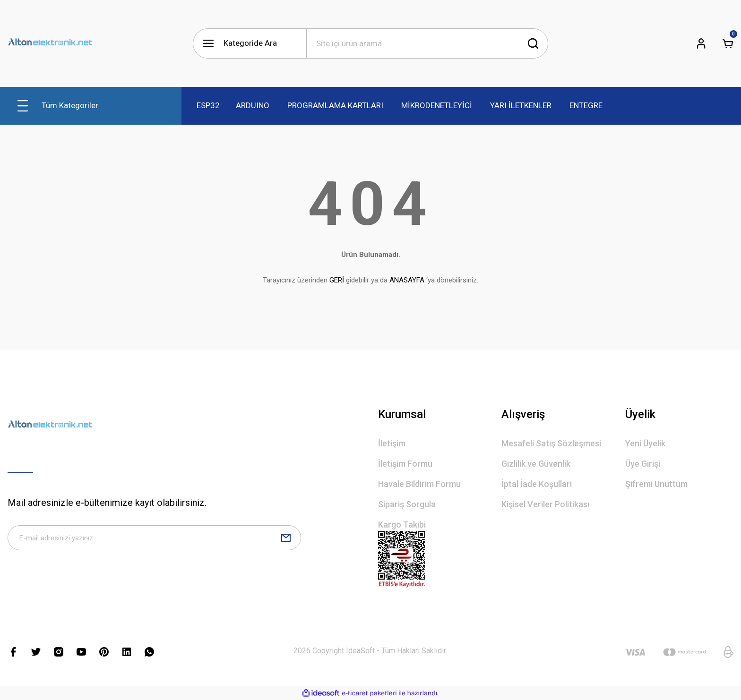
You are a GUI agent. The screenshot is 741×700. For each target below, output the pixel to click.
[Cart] (728, 43)
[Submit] (286, 540)
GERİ (337, 280)
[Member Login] (701, 43)
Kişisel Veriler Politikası (545, 504)
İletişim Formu (405, 464)
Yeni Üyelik (645, 443)
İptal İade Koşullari (537, 484)
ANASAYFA (407, 280)
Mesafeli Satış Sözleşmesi (551, 443)
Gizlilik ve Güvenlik (536, 464)
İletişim (392, 443)
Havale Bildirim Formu (419, 484)
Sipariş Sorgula (407, 504)
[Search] (427, 43)
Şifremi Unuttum (656, 484)
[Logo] (50, 43)
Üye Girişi (643, 464)
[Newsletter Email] (154, 540)
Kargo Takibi (402, 525)
